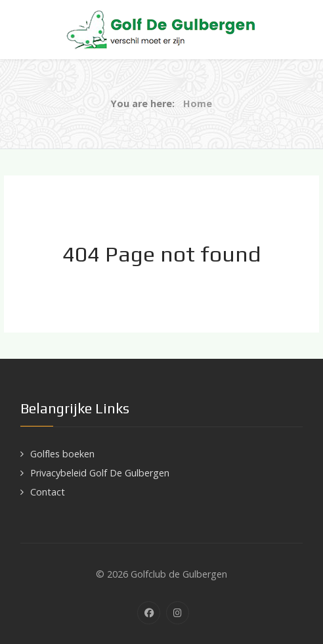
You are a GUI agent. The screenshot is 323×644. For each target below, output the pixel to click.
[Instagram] (178, 613)
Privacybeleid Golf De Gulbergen (100, 473)
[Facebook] (149, 613)
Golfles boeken (62, 454)
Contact (48, 492)
